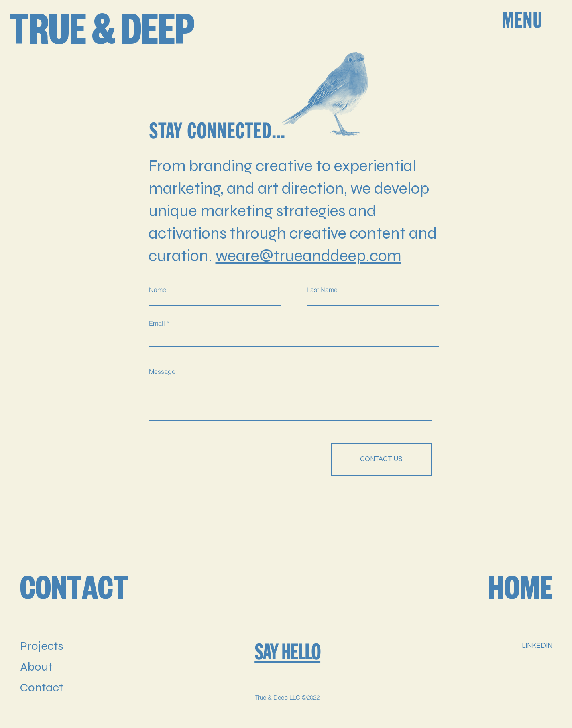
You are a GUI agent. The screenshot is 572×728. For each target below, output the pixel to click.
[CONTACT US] (382, 459)
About (36, 667)
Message (162, 371)
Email (157, 323)
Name (158, 290)
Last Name (322, 290)
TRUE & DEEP (102, 33)
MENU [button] (522, 20)
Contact (42, 687)
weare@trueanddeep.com (308, 256)
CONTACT (74, 590)
